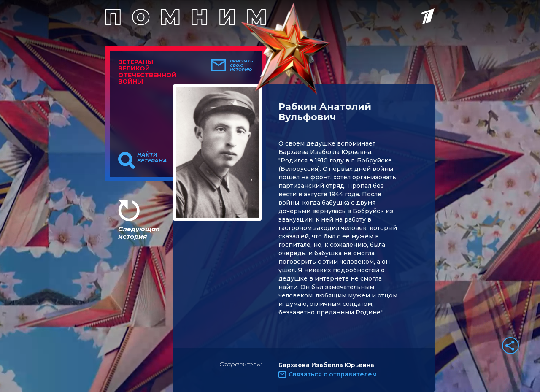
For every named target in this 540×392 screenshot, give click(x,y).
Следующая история (139, 233)
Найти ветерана (152, 158)
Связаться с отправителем (333, 374)
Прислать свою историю (242, 65)
